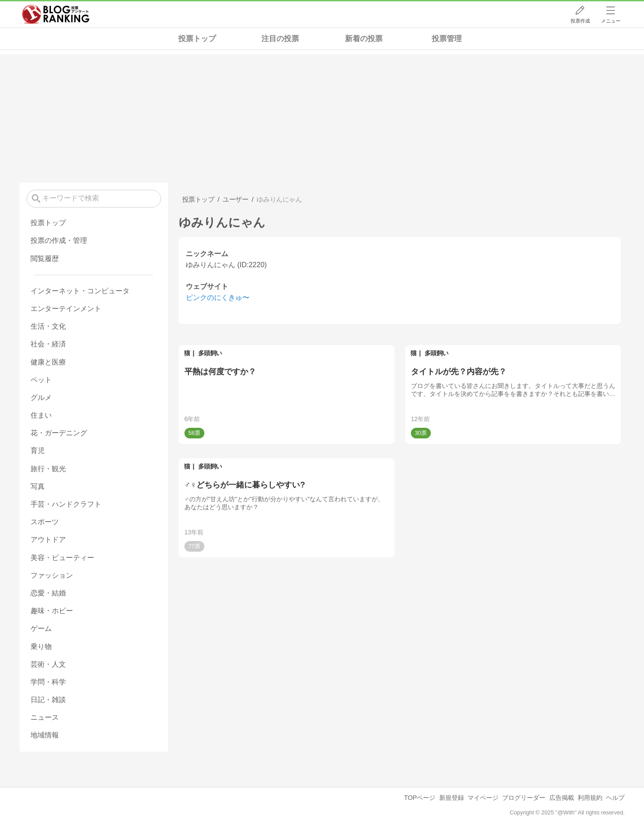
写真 (38, 486)
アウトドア (48, 539)
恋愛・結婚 (48, 593)
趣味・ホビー (52, 611)
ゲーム (41, 628)
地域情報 (45, 735)
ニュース (45, 717)
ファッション (52, 575)
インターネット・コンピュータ (80, 291)
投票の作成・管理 (59, 240)
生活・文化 (48, 326)
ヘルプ (615, 798)
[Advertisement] (322, 116)
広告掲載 (562, 798)
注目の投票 (280, 39)
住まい (41, 415)
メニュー (611, 21)
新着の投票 (364, 39)
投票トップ (197, 39)
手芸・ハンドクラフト (66, 504)
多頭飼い (210, 353)
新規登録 (452, 798)
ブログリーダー (524, 798)
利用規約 (590, 798)
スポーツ (45, 522)
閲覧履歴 (45, 259)
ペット (41, 380)
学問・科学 (48, 682)
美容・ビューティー (62, 558)
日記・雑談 (48, 700)
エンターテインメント (66, 309)
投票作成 (580, 21)
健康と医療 (48, 362)
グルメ (41, 397)
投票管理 (447, 39)
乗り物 (41, 647)
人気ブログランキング (56, 15)
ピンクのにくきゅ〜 (218, 298)
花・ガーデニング (59, 433)
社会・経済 (48, 344)
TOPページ (420, 798)
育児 (38, 451)
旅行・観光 (48, 469)
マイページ (483, 798)
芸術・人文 (48, 664)
